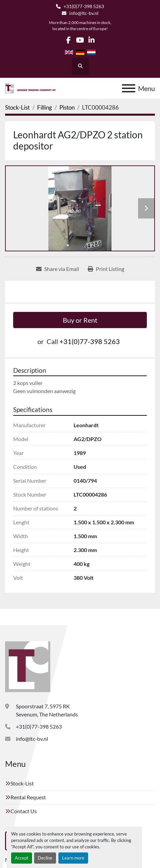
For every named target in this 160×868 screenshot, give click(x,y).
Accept (22, 858)
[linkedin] (91, 40)
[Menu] (129, 88)
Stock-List (22, 783)
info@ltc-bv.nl (84, 13)
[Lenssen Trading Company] (28, 666)
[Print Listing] (106, 269)
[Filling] (45, 107)
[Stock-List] (17, 107)
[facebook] (68, 40)
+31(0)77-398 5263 (84, 6)
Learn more (73, 858)
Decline (45, 858)
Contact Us (24, 811)
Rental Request (28, 797)
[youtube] (80, 40)
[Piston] (67, 107)
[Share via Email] (58, 269)
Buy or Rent (80, 320)
